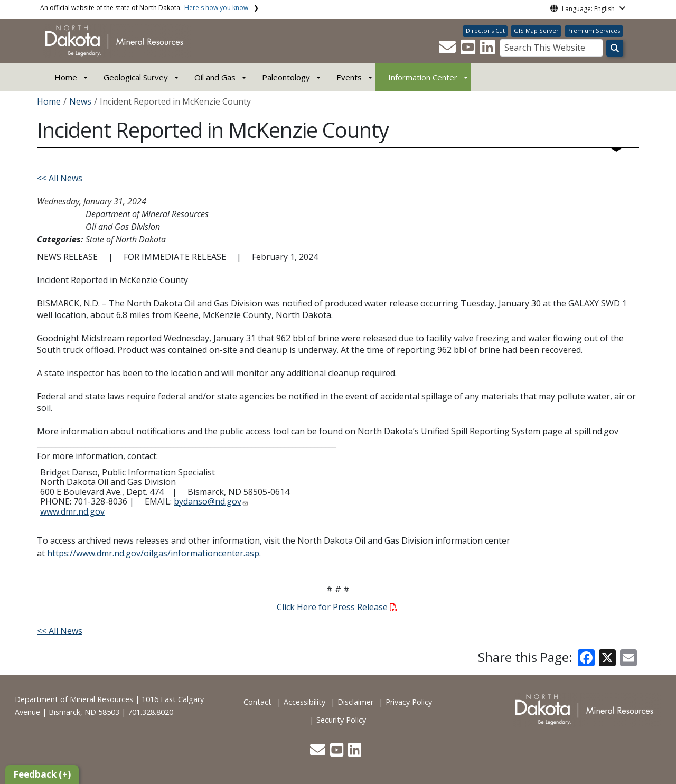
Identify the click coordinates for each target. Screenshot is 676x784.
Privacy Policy (409, 702)
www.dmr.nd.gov (72, 511)
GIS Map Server (536, 30)
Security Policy (341, 720)
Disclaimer (355, 702)
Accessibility (304, 702)
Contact (257, 702)
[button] (448, 50)
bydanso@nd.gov (208, 501)
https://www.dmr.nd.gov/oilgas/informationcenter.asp (153, 553)
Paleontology (286, 77)
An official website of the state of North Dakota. (144, 8)
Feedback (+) (42, 774)
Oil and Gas (215, 77)
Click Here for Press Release (337, 607)
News (80, 101)
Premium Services (594, 30)
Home (66, 77)
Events (349, 77)
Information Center (423, 77)
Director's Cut (485, 30)
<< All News (60, 178)
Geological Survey (136, 77)
